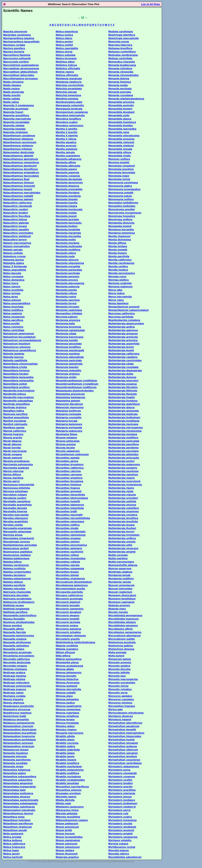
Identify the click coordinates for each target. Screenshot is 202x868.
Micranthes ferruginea (70, 481)
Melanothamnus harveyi (18, 813)
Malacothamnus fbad (16, 179)
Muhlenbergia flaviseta (123, 394)
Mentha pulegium (67, 149)
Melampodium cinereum (18, 726)
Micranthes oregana (68, 538)
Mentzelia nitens (66, 253)
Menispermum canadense (72, 112)
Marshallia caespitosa (17, 501)
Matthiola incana (13, 605)
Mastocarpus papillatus (18, 552)
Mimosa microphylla (68, 689)
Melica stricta (64, 52)
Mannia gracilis (13, 438)
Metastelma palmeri (68, 401)
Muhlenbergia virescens (123, 548)
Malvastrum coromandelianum (22, 340)
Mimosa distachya (67, 679)
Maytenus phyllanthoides (19, 622)
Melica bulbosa (13, 840)
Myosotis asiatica (119, 666)
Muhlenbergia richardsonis (125, 485)
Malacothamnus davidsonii (20, 166)
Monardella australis (121, 105)
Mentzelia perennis (68, 276)
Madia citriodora (13, 82)
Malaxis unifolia (13, 253)
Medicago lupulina (15, 676)
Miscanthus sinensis (69, 790)
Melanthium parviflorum (18, 823)
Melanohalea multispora (18, 793)
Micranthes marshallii (69, 515)
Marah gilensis (12, 444)
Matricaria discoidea (16, 595)
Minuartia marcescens (70, 733)
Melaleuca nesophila (16, 719)
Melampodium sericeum (18, 743)
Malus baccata (12, 273)
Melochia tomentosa (68, 95)
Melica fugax (11, 850)
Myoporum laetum (120, 659)
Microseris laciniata (68, 622)
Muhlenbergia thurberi (122, 528)
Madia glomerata (14, 92)
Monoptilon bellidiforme (123, 203)
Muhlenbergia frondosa (123, 401)
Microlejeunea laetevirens (72, 585)
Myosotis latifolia (119, 672)
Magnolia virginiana (15, 132)
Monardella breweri (120, 109)
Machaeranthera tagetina (19, 38)
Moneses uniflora (119, 159)
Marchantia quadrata (16, 468)
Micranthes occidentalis (71, 532)
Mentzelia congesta (68, 176)
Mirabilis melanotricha (70, 770)
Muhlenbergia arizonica (123, 340)
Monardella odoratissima (124, 136)
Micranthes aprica (67, 461)
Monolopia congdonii (122, 166)
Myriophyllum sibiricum (123, 750)
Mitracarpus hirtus (67, 810)
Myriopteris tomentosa (122, 820)
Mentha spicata (65, 152)
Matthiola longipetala (16, 609)
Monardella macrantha (122, 129)
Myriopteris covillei (120, 780)
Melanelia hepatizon (16, 753)
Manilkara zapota (14, 427)
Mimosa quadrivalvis (69, 706)
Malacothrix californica (17, 203)
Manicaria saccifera (15, 414)
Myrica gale (115, 709)
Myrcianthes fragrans (122, 706)
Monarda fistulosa (120, 82)
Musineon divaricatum (122, 595)
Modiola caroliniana (121, 31)
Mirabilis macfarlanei (69, 766)
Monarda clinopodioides (123, 75)
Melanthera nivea (14, 817)
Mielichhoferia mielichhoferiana (75, 642)
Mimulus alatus (65, 726)
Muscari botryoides (120, 589)
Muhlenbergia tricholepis (124, 535)
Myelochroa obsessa (121, 649)
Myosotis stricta (118, 686)
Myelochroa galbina (121, 646)
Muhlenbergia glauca (121, 407)
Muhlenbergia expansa (123, 384)
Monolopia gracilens (121, 169)
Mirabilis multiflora (68, 773)
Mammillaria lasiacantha (18, 377)
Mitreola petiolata (67, 813)
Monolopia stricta (119, 179)
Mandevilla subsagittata (18, 401)
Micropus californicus (69, 595)
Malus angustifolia (15, 270)
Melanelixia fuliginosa (17, 770)
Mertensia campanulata (70, 330)
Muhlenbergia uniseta (122, 542)
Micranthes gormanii (69, 491)
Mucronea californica (121, 313)
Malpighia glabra (14, 263)
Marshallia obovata (15, 508)
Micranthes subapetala (70, 568)
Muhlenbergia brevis (121, 347)
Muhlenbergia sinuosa (122, 505)
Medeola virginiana (15, 669)
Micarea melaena (66, 438)
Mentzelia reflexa (66, 293)
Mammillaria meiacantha (18, 381)
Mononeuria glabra (120, 186)
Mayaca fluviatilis (14, 619)
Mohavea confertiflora (122, 52)
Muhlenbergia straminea (123, 511)
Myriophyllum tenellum (123, 756)
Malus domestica (14, 280)
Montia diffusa (117, 243)
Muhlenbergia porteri (121, 461)
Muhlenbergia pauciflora (123, 444)
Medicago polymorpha (17, 686)
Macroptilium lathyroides (19, 75)
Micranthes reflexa (67, 555)
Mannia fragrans (13, 434)
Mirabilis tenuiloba (67, 783)
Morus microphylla (120, 297)
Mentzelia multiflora (68, 250)
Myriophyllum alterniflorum (125, 723)
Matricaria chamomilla (17, 592)
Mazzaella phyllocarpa (17, 642)
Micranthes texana (67, 572)
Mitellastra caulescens (70, 807)
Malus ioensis (12, 287)
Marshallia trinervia (15, 511)
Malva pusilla (11, 323)
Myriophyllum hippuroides (125, 736)
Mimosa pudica (65, 703)
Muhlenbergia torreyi (121, 532)
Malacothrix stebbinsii (17, 236)
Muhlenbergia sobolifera (123, 508)
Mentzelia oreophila (68, 266)
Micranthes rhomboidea (71, 558)
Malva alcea (10, 297)
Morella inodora (118, 270)
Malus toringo (12, 293)
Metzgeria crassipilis (69, 417)
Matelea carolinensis (16, 565)
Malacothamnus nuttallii (18, 196)
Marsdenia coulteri (15, 498)
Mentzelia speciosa (68, 300)
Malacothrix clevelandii (18, 206)
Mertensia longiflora (68, 347)
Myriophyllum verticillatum (125, 763)
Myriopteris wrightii (120, 834)
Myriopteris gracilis (120, 787)
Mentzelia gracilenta (68, 196)
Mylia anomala (117, 652)
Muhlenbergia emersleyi (123, 381)
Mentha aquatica (66, 142)
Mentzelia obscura (67, 260)
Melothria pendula (67, 99)
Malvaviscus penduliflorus (20, 350)
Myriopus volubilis (120, 840)
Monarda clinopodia (121, 72)
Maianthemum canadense (19, 136)
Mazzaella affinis (13, 629)
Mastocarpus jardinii (16, 548)
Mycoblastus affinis (121, 629)
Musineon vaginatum (121, 602)
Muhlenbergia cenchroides (125, 360)
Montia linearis (117, 253)
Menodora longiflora (68, 119)
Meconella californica (16, 659)
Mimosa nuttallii (66, 693)
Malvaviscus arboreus (17, 347)
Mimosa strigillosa (67, 716)
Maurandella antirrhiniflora (20, 615)
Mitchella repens (66, 797)
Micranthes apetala (68, 458)
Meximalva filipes (67, 434)
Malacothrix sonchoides (18, 233)
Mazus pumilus (13, 625)
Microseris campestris (70, 609)
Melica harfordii (13, 857)
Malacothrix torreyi (15, 240)
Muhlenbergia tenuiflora (123, 518)
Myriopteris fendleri (121, 783)
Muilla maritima (118, 558)
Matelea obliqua (13, 582)
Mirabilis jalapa (65, 753)
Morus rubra (116, 300)
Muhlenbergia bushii (121, 350)
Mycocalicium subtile (122, 639)
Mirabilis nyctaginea (68, 777)
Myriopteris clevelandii (123, 773)
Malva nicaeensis (14, 317)
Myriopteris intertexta (122, 793)
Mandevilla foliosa (14, 394)
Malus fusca (11, 283)
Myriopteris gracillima (122, 790)
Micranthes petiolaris (69, 548)
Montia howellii (118, 250)
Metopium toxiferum (68, 411)
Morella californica (120, 260)
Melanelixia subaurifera (18, 780)
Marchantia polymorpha (18, 464)
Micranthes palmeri (68, 542)
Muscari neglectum (120, 592)
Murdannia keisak (119, 575)
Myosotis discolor (119, 669)
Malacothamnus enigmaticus (21, 172)
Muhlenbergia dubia (121, 374)
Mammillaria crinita (15, 367)
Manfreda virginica (15, 407)
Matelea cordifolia (14, 568)
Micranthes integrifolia (70, 508)
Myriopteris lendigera (122, 800)
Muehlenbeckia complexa (124, 320)
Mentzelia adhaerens (69, 159)
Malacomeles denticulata (19, 152)
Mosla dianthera (118, 303)
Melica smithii (64, 45)
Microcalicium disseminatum (74, 582)
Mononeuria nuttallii (121, 193)
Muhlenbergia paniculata (124, 441)
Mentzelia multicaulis (69, 246)
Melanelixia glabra (14, 773)
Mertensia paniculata (69, 360)
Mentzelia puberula (68, 287)
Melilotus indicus (66, 65)
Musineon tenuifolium (122, 599)
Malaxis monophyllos (16, 246)
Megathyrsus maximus (17, 713)
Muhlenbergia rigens (121, 488)
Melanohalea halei (14, 790)
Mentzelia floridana (68, 193)
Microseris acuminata (69, 599)
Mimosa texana (65, 719)
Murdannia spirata (120, 582)
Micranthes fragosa (68, 488)
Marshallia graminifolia (17, 505)
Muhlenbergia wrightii (122, 552)
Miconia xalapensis (68, 451)
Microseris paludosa (69, 629)
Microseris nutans (67, 625)
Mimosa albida (65, 669)
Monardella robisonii (121, 142)
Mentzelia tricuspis (68, 307)
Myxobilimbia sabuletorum (125, 857)
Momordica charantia (122, 62)
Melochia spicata (66, 92)
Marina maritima (13, 478)
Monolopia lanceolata (122, 172)
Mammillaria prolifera (16, 387)
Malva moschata (13, 307)
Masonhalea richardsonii (19, 538)
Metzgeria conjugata (68, 414)
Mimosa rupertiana (68, 713)
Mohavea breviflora (120, 48)
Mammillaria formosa (16, 370)
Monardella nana (119, 132)
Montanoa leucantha (121, 229)
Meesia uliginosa (14, 703)
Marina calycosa (13, 471)
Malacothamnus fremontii (19, 186)
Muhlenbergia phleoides (123, 454)
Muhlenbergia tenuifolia (123, 521)
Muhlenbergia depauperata (125, 370)
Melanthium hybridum (17, 820)
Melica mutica (64, 35)
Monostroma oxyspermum (125, 213)
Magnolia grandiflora (16, 115)
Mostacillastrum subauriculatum (128, 310)
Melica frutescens (14, 847)
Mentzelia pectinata (68, 273)
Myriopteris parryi (119, 810)
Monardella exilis (119, 115)
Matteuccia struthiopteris (19, 602)
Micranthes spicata (68, 565)
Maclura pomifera (14, 48)
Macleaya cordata (14, 45)
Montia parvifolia (119, 256)
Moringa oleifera (118, 280)
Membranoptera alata (69, 102)
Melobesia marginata (69, 78)
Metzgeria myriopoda (69, 427)
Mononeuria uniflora (121, 199)
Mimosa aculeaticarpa (70, 666)
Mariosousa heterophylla (19, 485)
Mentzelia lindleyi (67, 226)
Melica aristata (12, 837)
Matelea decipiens (14, 575)
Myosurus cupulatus (121, 699)
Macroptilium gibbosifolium (20, 72)
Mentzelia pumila (66, 290)
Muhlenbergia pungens (123, 468)
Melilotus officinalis (68, 68)
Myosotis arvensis (120, 662)
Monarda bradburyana (122, 65)
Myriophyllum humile (121, 740)
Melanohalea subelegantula (20, 803)
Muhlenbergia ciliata (121, 364)
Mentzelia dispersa (68, 186)
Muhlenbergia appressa (123, 330)
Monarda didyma (119, 78)
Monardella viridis (119, 156)
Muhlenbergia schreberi (123, 498)
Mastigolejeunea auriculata (20, 545)
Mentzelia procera (67, 280)
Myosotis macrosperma (123, 679)
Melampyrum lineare (16, 750)
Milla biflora (63, 656)
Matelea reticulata (14, 589)
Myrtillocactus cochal (122, 847)
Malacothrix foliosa (15, 219)
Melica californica (14, 844)
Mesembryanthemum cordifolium (77, 381)
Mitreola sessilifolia (68, 817)
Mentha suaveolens (68, 156)
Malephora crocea (14, 256)
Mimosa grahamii (67, 686)
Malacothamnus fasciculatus (21, 176)
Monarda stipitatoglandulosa (126, 99)
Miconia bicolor (65, 448)
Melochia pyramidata (69, 89)
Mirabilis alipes (65, 740)
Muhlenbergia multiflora (123, 438)
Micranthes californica (70, 468)
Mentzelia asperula (68, 172)
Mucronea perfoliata (121, 317)
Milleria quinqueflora (69, 659)
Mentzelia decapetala (69, 179)
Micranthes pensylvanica (71, 545)
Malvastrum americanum (19, 334)
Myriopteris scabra (120, 817)
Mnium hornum (65, 834)
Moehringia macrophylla (123, 38)
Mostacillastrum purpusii (124, 307)
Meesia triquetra (13, 699)
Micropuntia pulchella (69, 592)
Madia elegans (12, 85)
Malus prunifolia (13, 290)
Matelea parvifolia (14, 585)
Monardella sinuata (120, 149)
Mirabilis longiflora (67, 763)
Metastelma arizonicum (70, 394)
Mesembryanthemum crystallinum (77, 384)
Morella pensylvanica (122, 273)
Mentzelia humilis (67, 203)
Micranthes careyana (69, 474)
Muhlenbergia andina (121, 327)
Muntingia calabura (120, 572)
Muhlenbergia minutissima (125, 431)
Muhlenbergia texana (121, 525)
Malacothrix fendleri (16, 213)
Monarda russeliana (121, 95)
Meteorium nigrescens (70, 407)
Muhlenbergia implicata (123, 414)
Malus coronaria (13, 276)
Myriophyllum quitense (123, 746)
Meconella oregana (15, 666)
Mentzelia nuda (65, 256)
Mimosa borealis (66, 676)
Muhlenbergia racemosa (123, 471)
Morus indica (116, 293)
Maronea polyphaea (15, 491)
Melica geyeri (11, 854)
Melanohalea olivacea (17, 797)
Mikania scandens (67, 649)
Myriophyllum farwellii (122, 730)
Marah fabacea (12, 441)
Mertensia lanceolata (69, 344)
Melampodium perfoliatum (20, 740)
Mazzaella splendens (16, 646)
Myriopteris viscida (120, 823)
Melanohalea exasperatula (19, 787)
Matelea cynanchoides (17, 572)
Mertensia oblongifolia (70, 357)
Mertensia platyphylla (69, 364)
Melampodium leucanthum (20, 733)
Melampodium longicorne (19, 736)
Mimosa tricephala (67, 723)
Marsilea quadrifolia (15, 521)
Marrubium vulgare (15, 495)
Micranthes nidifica (68, 525)
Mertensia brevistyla (68, 327)
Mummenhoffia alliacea (123, 565)
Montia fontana (118, 246)
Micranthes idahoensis (70, 505)
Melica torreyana (66, 58)
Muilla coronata (118, 555)
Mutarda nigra (117, 609)
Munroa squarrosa (120, 568)
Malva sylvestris (13, 327)
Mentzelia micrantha (68, 236)
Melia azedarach (13, 834)
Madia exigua (11, 89)
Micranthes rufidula (68, 562)
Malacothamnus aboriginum (21, 159)
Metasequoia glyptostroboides (75, 391)
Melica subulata (66, 55)
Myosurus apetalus (120, 696)
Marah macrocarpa (15, 451)
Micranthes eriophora (69, 478)
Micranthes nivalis (67, 528)
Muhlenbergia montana (123, 434)
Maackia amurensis (15, 31)
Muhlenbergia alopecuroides (126, 323)
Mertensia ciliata (66, 334)
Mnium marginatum (68, 840)
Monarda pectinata (120, 89)
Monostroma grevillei (122, 209)
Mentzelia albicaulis (68, 166)
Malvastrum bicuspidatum (19, 337)
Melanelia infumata (15, 756)
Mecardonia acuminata (17, 652)
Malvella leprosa (13, 357)
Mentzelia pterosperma (70, 283)
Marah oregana (13, 454)
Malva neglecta (13, 313)
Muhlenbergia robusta (122, 495)
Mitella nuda (63, 803)
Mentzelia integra (66, 206)
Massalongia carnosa (16, 542)
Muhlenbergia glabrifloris (124, 404)
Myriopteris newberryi (122, 807)
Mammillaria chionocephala (20, 364)
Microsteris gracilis (68, 639)
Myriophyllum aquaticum (124, 726)
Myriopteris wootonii (121, 830)
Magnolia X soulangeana (19, 105)
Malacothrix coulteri (16, 209)
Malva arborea (12, 300)
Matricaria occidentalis (17, 599)
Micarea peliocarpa (68, 441)
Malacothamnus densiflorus (21, 169)
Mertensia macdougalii (70, 350)
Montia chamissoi (119, 236)
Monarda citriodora (120, 68)
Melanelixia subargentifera (20, 777)
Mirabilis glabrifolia (68, 750)
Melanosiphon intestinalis (19, 810)
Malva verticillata (14, 330)
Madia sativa (11, 102)
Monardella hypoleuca (122, 122)
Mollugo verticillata (120, 58)
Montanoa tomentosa (122, 233)
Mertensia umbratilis (69, 370)
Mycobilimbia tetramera (123, 625)
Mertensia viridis (66, 377)
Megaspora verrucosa (17, 709)
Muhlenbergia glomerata (123, 411)
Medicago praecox (15, 689)
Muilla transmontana (121, 562)
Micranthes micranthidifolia (73, 518)
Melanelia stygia (13, 766)
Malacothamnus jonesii (18, 189)
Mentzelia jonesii (66, 216)
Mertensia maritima (68, 354)
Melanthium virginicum (17, 827)
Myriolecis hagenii (120, 719)
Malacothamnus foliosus (19, 183)
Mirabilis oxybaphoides (70, 780)
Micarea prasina (66, 444)
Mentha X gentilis (67, 129)
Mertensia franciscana (70, 337)
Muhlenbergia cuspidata (123, 367)
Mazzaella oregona (15, 639)
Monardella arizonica (121, 102)
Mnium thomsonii (67, 854)
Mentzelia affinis (66, 162)
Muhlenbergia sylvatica (123, 515)
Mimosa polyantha (67, 699)
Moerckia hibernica (120, 45)
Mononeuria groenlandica (124, 189)
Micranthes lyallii (66, 511)
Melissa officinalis (67, 75)
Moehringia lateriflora (122, 35)
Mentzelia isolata (66, 213)
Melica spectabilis (67, 48)
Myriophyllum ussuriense (124, 760)
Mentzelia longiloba (68, 229)
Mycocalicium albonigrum (124, 636)
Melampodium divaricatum (20, 730)
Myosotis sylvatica (120, 689)
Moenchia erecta (119, 42)
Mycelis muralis (118, 612)
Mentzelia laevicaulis (69, 223)
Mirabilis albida (65, 736)
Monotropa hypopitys (122, 216)
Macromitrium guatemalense (21, 65)
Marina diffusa (12, 474)
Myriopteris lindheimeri (123, 803)
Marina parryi (11, 481)
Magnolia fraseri (13, 112)
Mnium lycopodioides (69, 837)
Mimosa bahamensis (69, 672)
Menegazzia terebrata (69, 109)
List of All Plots (151, 4)
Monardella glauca (120, 119)
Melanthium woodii (15, 830)
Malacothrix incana (15, 226)
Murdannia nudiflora (121, 579)
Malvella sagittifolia (15, 360)
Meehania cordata (14, 696)
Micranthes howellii (68, 501)
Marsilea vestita (13, 525)
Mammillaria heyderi (16, 374)
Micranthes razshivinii (70, 552)
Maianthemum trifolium (18, 149)
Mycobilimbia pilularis (122, 622)
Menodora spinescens (70, 125)
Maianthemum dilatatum (18, 139)
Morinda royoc (117, 276)
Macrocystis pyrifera (16, 62)
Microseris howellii (68, 619)
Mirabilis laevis (65, 756)
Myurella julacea (118, 850)
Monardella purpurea (121, 139)
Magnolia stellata (14, 125)
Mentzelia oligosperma (70, 263)
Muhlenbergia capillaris (123, 357)
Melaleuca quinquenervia (19, 723)
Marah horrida (12, 448)
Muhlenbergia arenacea (123, 334)
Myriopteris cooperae (122, 777)
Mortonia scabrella (120, 283)
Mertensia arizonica (68, 320)
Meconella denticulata (17, 662)
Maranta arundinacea (16, 461)
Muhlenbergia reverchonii (124, 481)
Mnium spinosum (67, 844)
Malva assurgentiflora (17, 303)
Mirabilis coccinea (67, 743)
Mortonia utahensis (120, 287)
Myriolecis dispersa (121, 716)
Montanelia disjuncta (121, 223)
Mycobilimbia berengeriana (125, 615)
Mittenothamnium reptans (72, 820)
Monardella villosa (120, 152)
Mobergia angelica (67, 857)
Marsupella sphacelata (17, 532)
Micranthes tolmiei (67, 575)
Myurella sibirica (119, 854)
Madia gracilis (12, 95)
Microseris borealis (68, 605)
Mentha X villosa (66, 139)
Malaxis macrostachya (17, 243)
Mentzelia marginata (68, 233)
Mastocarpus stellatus (17, 555)
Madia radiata (12, 99)
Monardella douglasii (121, 112)
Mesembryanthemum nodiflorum (76, 387)
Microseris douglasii (69, 612)
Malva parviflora (13, 320)
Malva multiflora (13, 310)
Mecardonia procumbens (19, 656)
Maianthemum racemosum (20, 142)
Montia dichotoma (120, 240)
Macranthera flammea (17, 55)
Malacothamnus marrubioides (22, 193)
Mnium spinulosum (68, 847)
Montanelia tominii (120, 226)
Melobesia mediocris (69, 82)
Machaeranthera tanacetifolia (21, 42)
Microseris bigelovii (68, 602)
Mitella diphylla (65, 800)
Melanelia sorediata (15, 763)
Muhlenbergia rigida (121, 491)
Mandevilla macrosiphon (19, 397)
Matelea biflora (12, 562)
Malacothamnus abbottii (18, 156)
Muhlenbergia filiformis (123, 391)
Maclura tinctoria (14, 52)
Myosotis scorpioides (122, 683)
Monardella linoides (121, 125)
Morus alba (115, 290)
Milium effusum (65, 652)
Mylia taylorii (116, 656)
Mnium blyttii (64, 830)
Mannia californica (15, 431)
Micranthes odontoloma (71, 535)
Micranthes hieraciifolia (70, 495)
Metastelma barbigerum (71, 397)
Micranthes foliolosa (69, 485)
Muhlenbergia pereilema (123, 448)
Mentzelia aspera (66, 169)
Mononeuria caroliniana (123, 183)
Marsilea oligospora (15, 518)
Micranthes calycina (68, 471)
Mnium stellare (65, 850)
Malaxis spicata (13, 250)
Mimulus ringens (66, 730)
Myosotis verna (118, 693)
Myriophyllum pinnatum (123, 743)
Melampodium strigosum (19, 746)
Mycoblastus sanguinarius (125, 632)
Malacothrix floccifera (17, 216)
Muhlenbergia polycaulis (124, 458)
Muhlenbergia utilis (120, 545)
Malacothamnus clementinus (21, 162)
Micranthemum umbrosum (72, 454)
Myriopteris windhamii (122, 827)
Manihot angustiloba (16, 417)
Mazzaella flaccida (14, 632)
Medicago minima (14, 679)
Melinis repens (65, 72)
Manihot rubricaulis (15, 424)
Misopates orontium (68, 793)
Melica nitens (64, 38)
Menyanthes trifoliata (69, 313)
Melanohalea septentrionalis (21, 800)
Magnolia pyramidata (16, 122)
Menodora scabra (67, 122)
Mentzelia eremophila (69, 189)
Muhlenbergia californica (124, 354)
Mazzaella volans (14, 649)
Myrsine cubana (118, 844)
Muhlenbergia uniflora (122, 538)
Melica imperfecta (67, 31)
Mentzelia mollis (66, 240)
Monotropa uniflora (120, 219)
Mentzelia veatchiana (69, 310)
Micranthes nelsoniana (70, 521)
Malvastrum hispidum (17, 344)
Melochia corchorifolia (70, 85)
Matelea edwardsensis (17, 579)
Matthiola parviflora (15, 612)
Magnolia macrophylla (17, 119)
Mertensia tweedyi (67, 367)
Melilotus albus (65, 62)
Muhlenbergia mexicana (123, 424)
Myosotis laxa (117, 676)
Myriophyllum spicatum (123, 753)
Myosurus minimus (120, 703)
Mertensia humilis (67, 340)
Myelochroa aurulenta (122, 642)
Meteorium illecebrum (69, 404)
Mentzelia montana (68, 243)
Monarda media (118, 85)
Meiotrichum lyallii (15, 716)
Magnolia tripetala (14, 129)
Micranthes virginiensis (70, 579)
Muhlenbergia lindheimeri (124, 417)
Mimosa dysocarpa (68, 683)
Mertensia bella (65, 323)
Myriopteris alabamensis (124, 766)
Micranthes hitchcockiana (72, 498)
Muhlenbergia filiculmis (123, 387)
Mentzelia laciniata (67, 219)
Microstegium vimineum (71, 636)
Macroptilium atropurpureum (21, 68)
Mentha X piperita (67, 136)
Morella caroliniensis (121, 263)
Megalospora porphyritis (19, 706)
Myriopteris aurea (119, 770)
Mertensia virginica (68, 374)
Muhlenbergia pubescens (124, 464)
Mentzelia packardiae (69, 270)
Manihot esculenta (15, 421)
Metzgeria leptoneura (69, 424)
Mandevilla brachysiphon (19, 391)
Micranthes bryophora (70, 464)
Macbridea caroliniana (17, 35)
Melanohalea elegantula (18, 783)
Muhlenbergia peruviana (123, 451)
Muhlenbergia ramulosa (123, 474)
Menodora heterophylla (70, 115)
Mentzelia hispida (67, 199)
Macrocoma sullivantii (17, 58)
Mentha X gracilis (67, 132)
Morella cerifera (118, 266)
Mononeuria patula (120, 196)
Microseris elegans (68, 615)
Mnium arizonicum (67, 827)
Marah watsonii (13, 458)
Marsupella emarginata (17, 528)
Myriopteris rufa (118, 813)
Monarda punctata (120, 92)
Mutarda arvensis (119, 605)
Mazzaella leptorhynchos (19, 636)
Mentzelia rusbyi (66, 297)
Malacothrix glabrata (16, 223)
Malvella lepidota (14, 354)
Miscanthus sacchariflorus (72, 787)
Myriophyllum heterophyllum (126, 733)
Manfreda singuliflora (16, 404)
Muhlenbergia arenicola (123, 337)
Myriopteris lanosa (120, 797)
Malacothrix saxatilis (16, 229)
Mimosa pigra (64, 696)
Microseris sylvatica (68, 632)
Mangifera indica (14, 411)
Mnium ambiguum (67, 823)
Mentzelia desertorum (69, 183)
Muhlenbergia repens (122, 478)
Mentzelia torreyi (66, 303)
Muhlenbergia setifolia (122, 501)
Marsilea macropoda (16, 515)
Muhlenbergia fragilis (122, 397)
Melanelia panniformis (17, 760)
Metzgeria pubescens (69, 431)
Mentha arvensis (66, 146)
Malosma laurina (13, 260)
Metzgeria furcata (67, 421)
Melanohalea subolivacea (19, 807)
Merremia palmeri (67, 317)
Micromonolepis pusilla (70, 589)
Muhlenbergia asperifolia (124, 344)
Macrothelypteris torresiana (20, 78)
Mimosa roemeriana (68, 709)
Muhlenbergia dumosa (122, 377)
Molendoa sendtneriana (123, 55)
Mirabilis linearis (66, 760)
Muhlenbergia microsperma (125, 427)
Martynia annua (13, 535)
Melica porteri (64, 42)
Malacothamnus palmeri (18, 199)
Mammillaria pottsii (15, 384)
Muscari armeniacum (121, 585)
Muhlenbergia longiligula (124, 421)
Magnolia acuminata (16, 109)
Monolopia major (119, 176)
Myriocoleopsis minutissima (126, 713)
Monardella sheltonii (121, 146)
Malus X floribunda (15, 266)
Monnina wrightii (119, 162)
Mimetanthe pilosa (67, 662)
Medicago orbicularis (16, 683)
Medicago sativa (13, 693)
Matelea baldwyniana (16, 558)
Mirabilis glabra (65, 746)
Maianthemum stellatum (18, 146)
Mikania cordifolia (67, 646)
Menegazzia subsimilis (70, 105)
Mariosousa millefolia (17, 488)
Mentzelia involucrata (69, 209)
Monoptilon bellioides (122, 206)
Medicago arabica (14, 672)
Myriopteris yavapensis (123, 837)
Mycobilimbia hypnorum (123, 619)
